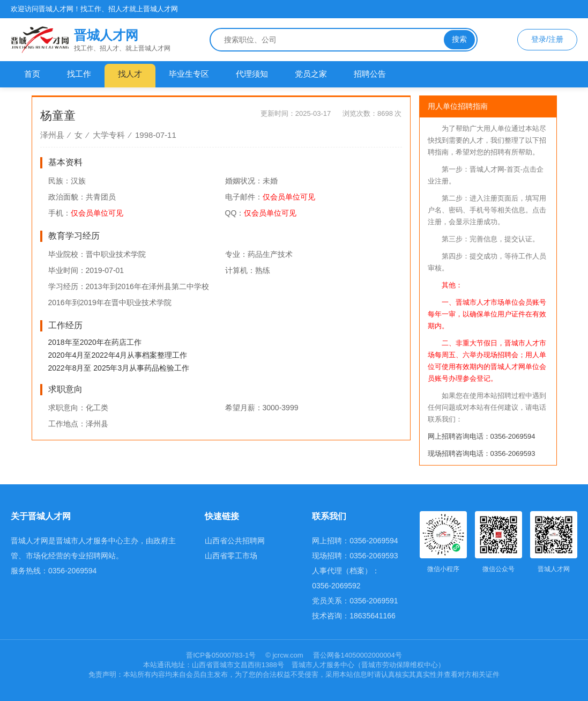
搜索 (459, 39)
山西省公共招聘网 (235, 541)
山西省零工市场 (231, 556)
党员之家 (311, 74)
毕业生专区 (189, 74)
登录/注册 (547, 39)
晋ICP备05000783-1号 (222, 655)
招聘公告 (370, 74)
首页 (32, 74)
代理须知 (252, 74)
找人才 (130, 74)
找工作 (79, 74)
